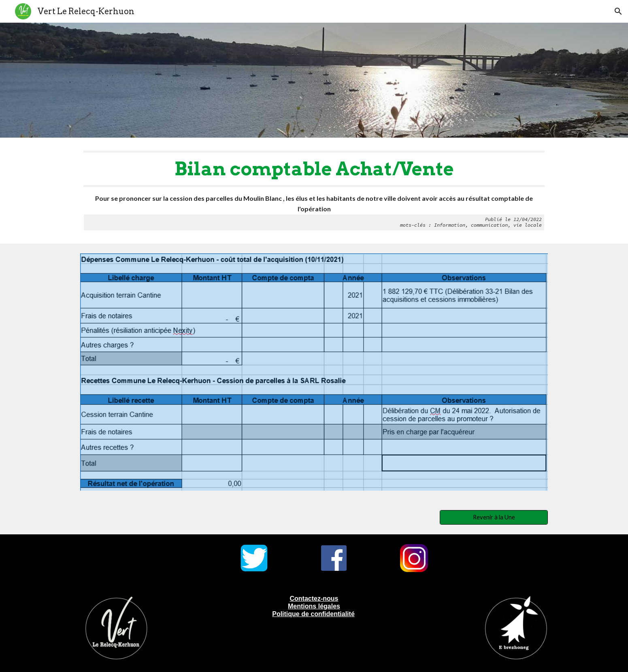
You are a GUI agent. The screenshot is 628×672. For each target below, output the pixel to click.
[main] (314, 191)
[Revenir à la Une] (494, 517)
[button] (618, 11)
